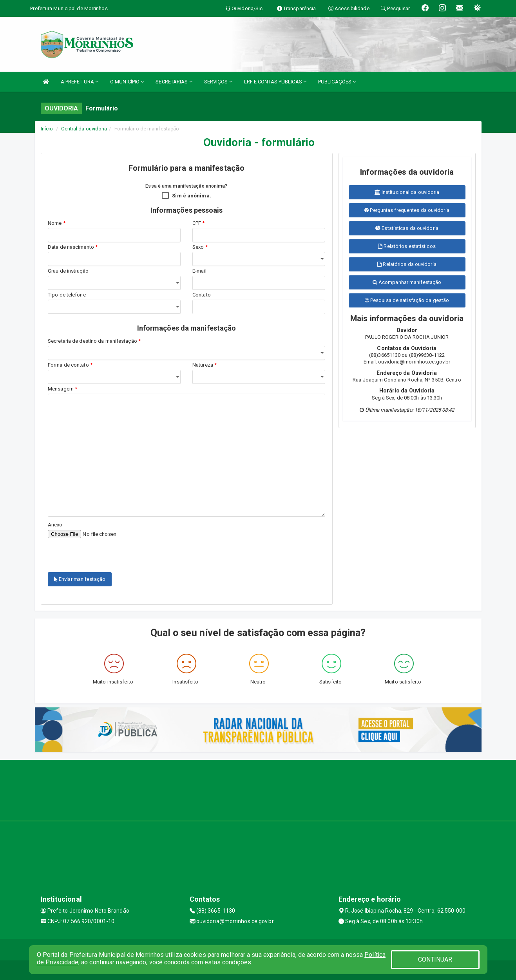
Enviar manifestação (80, 579)
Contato (202, 295)
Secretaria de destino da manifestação (94, 341)
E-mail (199, 271)
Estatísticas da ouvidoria (407, 228)
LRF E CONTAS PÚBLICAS (275, 82)
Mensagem (62, 389)
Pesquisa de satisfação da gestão (407, 300)
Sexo (200, 247)
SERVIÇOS (218, 82)
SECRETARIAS (174, 82)
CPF (199, 223)
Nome (57, 223)
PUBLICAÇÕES (337, 82)
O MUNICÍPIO (127, 82)
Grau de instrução (68, 271)
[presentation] (94, 551)
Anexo (55, 525)
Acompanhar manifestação (407, 282)
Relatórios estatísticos (407, 246)
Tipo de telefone (68, 295)
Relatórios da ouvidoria (407, 264)
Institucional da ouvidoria (407, 192)
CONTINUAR (435, 959)
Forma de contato (70, 365)
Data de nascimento (73, 247)
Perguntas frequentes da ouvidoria (407, 210)
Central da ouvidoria (84, 129)
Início (47, 129)
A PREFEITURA (80, 82)
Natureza (205, 365)
